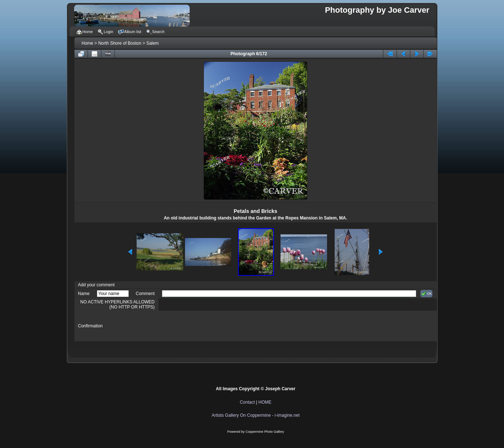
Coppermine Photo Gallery (265, 432)
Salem (153, 43)
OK (426, 294)
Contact (247, 402)
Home (88, 43)
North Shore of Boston (120, 43)
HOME (265, 402)
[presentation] (217, 326)
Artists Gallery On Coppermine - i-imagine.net (255, 415)
